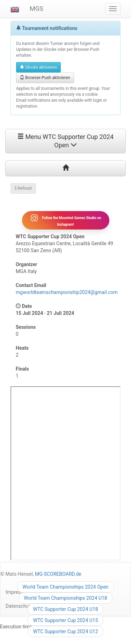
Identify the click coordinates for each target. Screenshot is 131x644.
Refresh (23, 188)
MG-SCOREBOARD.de (58, 574)
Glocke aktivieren (38, 67)
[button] (15, 9)
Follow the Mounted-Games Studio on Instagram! (66, 220)
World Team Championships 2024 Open (65, 587)
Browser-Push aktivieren (45, 78)
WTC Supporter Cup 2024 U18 (65, 609)
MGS (37, 9)
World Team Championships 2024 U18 (65, 598)
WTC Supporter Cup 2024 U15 (65, 620)
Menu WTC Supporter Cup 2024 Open (65, 141)
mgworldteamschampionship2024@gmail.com (67, 292)
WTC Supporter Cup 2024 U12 (65, 631)
